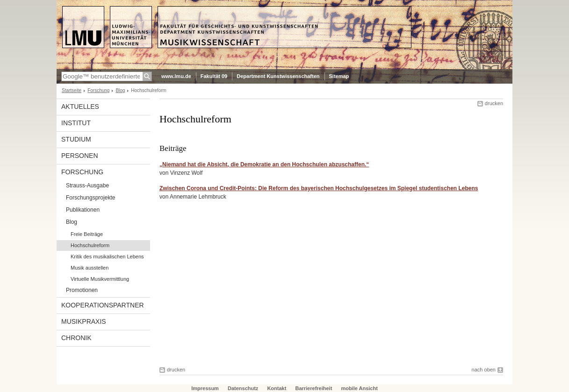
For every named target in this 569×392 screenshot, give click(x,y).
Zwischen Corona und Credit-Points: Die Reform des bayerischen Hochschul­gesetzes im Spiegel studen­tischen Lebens (319, 188)
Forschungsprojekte (90, 198)
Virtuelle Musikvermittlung (100, 279)
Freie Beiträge (87, 234)
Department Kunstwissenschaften (278, 76)
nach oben (484, 370)
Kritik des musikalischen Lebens (107, 257)
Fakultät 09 (214, 76)
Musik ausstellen (90, 268)
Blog (120, 90)
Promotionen (82, 290)
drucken (494, 103)
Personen (80, 156)
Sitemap (339, 76)
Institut (76, 123)
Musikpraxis (84, 321)
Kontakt (277, 388)
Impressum (205, 388)
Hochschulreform (90, 245)
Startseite (72, 90)
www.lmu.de (176, 76)
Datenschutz (243, 388)
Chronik (76, 338)
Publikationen (83, 210)
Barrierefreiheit (314, 388)
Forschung (98, 90)
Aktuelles (80, 107)
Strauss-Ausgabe (87, 185)
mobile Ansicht (359, 388)
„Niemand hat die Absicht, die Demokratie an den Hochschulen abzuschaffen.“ (264, 164)
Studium (76, 139)
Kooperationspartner (103, 305)
